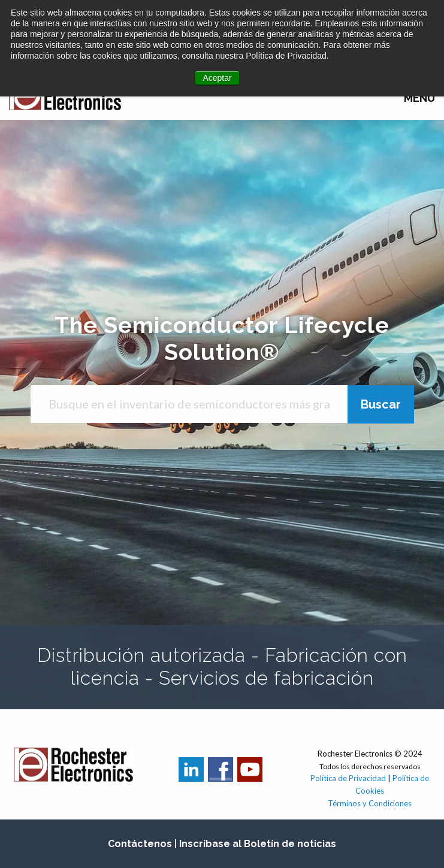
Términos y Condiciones (370, 803)
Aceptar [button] (217, 78)
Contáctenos (140, 844)
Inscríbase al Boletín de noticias (258, 844)
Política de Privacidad (349, 778)
